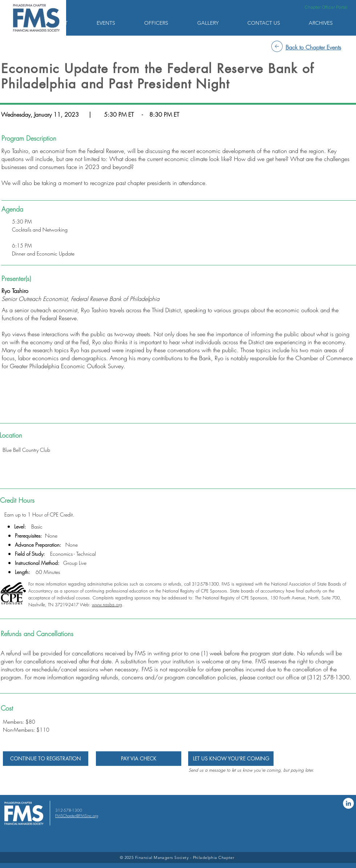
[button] (68, 23)
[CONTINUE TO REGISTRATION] (46, 759)
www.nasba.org (107, 605)
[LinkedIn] (348, 803)
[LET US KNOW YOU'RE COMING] (231, 759)
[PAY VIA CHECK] (139, 759)
